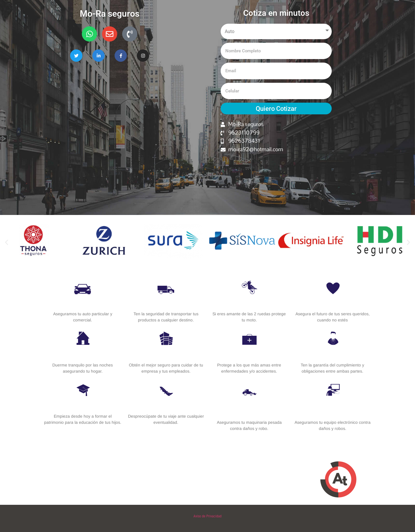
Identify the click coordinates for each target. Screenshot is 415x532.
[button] (7, 242)
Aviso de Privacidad (207, 516)
